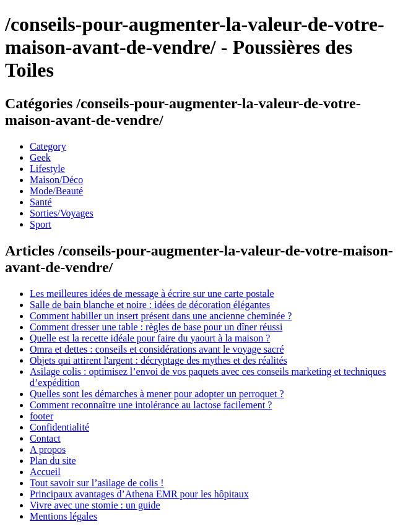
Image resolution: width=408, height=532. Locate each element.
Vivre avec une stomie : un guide (95, 505)
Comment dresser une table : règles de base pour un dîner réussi (156, 327)
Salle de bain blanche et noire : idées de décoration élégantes (150, 305)
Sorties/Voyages (62, 213)
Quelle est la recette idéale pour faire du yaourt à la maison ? (150, 338)
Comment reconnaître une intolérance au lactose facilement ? (151, 405)
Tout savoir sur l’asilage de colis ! (97, 483)
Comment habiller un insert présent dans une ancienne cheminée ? (161, 316)
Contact (45, 438)
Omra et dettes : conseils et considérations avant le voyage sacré (157, 349)
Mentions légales (63, 516)
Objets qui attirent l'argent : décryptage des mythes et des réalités (158, 360)
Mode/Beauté (56, 191)
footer (41, 416)
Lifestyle (47, 169)
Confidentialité (59, 427)
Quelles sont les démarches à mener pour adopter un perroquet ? (157, 394)
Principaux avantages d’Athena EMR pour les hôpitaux (139, 494)
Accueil (45, 472)
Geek (40, 157)
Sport (41, 224)
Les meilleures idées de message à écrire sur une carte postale (152, 294)
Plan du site (53, 461)
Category (48, 146)
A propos (48, 449)
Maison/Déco (56, 180)
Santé (41, 202)
